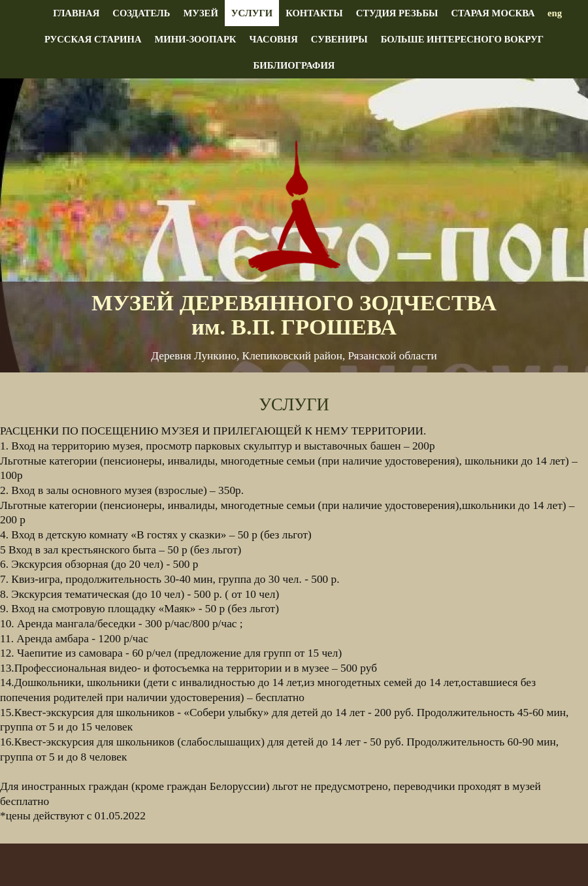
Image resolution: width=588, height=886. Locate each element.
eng (555, 13)
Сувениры (339, 39)
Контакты (314, 13)
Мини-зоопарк (195, 39)
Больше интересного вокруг (462, 39)
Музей (200, 13)
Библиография (294, 65)
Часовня (273, 39)
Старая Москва (493, 13)
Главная (76, 13)
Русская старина (93, 39)
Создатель (141, 13)
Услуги (252, 13)
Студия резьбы (397, 13)
